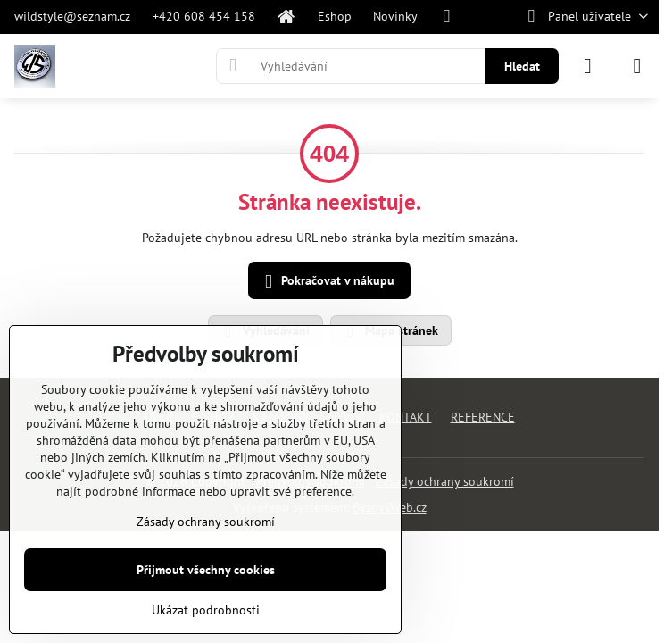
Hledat (522, 66)
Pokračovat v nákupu (327, 282)
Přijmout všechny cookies (206, 570)
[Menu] (637, 66)
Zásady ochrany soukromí (445, 481)
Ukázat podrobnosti (206, 610)
